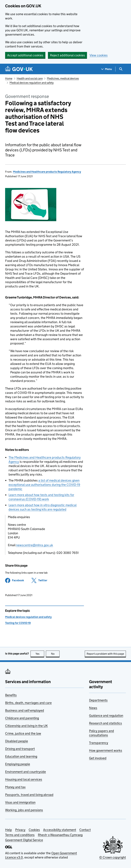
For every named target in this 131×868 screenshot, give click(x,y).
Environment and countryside (26, 772)
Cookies (34, 830)
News (93, 708)
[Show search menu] (121, 69)
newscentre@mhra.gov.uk (35, 545)
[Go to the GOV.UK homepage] (19, 69)
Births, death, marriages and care (28, 703)
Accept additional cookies (25, 55)
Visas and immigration (20, 802)
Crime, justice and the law (23, 733)
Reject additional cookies (67, 55)
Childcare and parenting (22, 718)
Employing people (18, 764)
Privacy (20, 830)
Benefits (11, 695)
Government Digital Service (24, 840)
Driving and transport (20, 749)
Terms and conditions (20, 835)
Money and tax (15, 787)
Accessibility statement (60, 830)
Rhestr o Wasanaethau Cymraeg (60, 835)
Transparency (99, 743)
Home (9, 78)
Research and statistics (105, 723)
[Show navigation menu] (107, 69)
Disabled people (17, 741)
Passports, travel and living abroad (29, 795)
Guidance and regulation (106, 716)
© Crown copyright (113, 857)
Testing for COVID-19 (18, 623)
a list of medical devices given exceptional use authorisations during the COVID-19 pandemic (44, 485)
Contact (85, 830)
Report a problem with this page (105, 654)
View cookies (99, 55)
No (55, 654)
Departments (98, 700)
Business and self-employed (25, 710)
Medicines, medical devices (63, 78)
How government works (106, 750)
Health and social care (30, 78)
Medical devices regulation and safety (32, 83)
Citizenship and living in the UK (26, 726)
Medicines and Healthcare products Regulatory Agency (47, 172)
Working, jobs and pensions (24, 810)
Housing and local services (24, 779)
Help (9, 830)
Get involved (98, 758)
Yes (40, 654)
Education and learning (21, 756)
